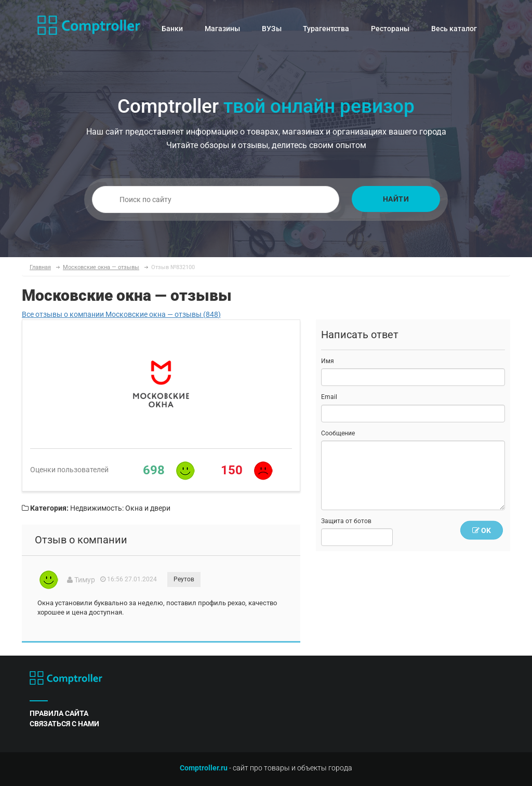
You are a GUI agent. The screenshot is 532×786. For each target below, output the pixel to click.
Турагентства (326, 29)
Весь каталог (454, 29)
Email (329, 397)
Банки (172, 29)
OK (482, 530)
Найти (396, 199)
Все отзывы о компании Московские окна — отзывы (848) (121, 314)
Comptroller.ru (204, 768)
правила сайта (59, 713)
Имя (328, 361)
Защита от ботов (346, 521)
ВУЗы (272, 29)
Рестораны (390, 29)
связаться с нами (64, 724)
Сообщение (338, 433)
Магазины (222, 29)
